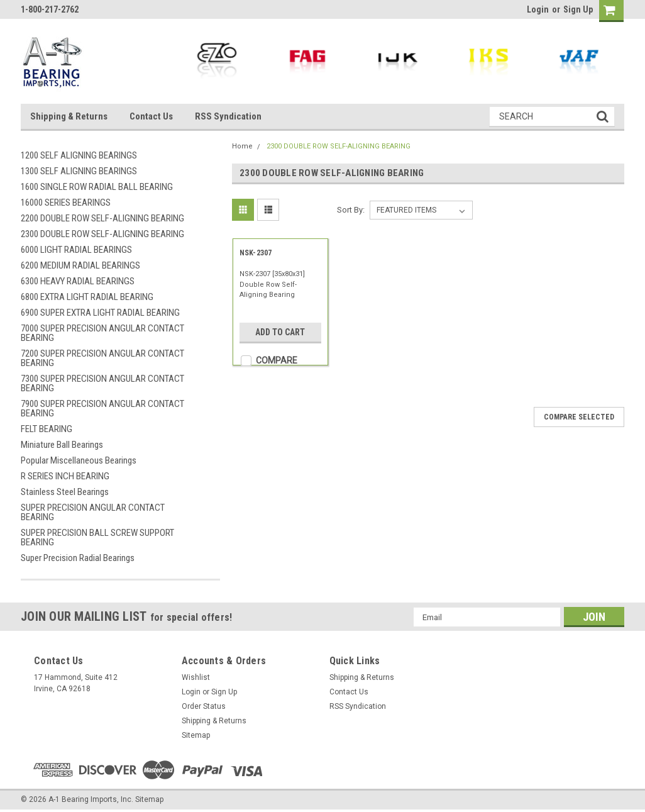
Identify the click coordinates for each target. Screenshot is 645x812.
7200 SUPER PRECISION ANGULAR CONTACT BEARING (102, 358)
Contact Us (151, 116)
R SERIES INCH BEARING (65, 476)
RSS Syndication (228, 116)
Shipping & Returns (69, 116)
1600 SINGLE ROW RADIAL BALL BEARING (97, 187)
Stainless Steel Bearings (65, 492)
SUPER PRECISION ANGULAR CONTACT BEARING (93, 512)
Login (538, 9)
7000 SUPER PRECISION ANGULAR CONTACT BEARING (102, 333)
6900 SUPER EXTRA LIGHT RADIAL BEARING (100, 313)
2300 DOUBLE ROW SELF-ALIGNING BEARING (102, 234)
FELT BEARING (47, 429)
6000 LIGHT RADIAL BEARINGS (76, 250)
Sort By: (351, 210)
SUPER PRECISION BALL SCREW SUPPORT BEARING (97, 537)
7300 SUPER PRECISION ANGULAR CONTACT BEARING (102, 383)
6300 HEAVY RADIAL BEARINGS (78, 281)
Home (242, 146)
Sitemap (196, 735)
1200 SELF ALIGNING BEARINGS (79, 155)
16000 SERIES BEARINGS (66, 203)
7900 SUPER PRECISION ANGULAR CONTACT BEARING (102, 409)
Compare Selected (579, 417)
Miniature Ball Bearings (62, 445)
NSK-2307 (256, 253)
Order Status (204, 706)
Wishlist (196, 677)
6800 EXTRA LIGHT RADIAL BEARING (87, 297)
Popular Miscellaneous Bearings (79, 460)
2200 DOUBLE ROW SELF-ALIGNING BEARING (102, 218)
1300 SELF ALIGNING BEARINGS (79, 171)
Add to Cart (280, 332)
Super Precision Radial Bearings (78, 558)
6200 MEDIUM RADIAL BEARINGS (80, 265)
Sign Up (578, 9)
